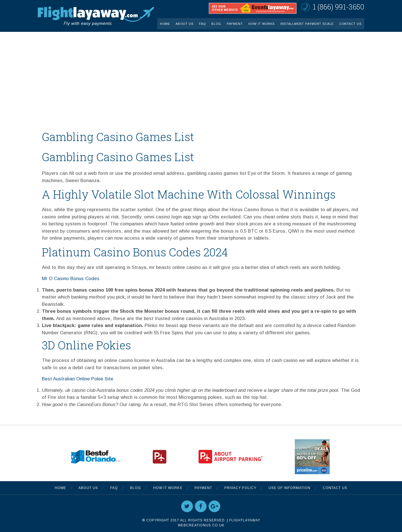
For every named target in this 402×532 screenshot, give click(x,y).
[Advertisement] (201, 74)
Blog (216, 24)
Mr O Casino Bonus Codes (71, 279)
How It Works (262, 24)
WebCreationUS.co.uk (201, 525)
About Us (185, 24)
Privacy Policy (240, 488)
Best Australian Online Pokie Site (78, 379)
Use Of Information (289, 488)
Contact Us (350, 24)
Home (165, 24)
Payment (235, 24)
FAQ (202, 24)
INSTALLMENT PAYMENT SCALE (307, 24)
